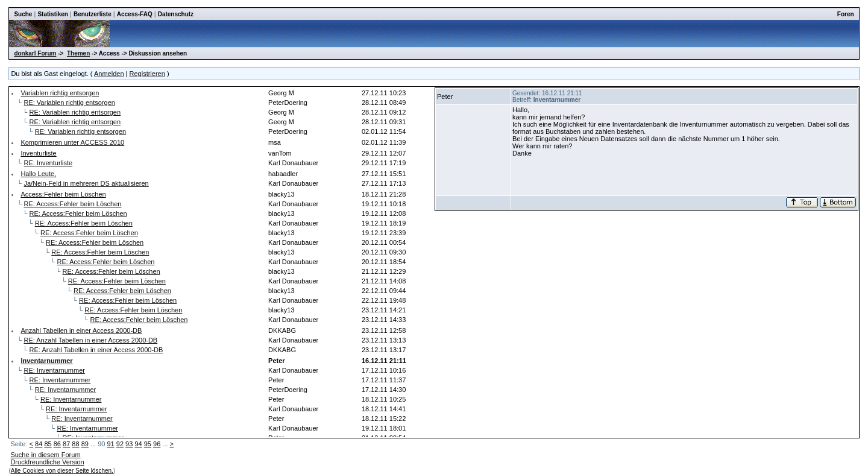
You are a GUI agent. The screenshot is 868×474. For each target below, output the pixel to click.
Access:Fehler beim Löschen (63, 194)
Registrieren (147, 74)
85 (48, 444)
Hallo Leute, (38, 174)
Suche (23, 14)
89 (85, 444)
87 (66, 444)
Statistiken (53, 14)
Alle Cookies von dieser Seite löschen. (62, 471)
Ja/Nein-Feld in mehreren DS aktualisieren (86, 183)
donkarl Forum (35, 53)
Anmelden (109, 74)
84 (39, 444)
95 (148, 444)
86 (57, 444)
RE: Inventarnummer (54, 370)
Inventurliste (38, 153)
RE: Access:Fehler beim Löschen (72, 204)
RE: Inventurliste (48, 163)
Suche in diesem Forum (45, 455)
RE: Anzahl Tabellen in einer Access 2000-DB (90, 340)
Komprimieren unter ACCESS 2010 (72, 142)
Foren (846, 14)
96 (157, 444)
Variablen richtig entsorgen (60, 93)
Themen (78, 53)
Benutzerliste (93, 14)
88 (75, 444)
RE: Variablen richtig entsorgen (69, 103)
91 (110, 444)
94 (138, 444)
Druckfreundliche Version (47, 462)
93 (129, 444)
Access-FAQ (135, 14)
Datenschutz (176, 14)
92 (120, 444)
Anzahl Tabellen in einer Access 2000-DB (81, 330)
